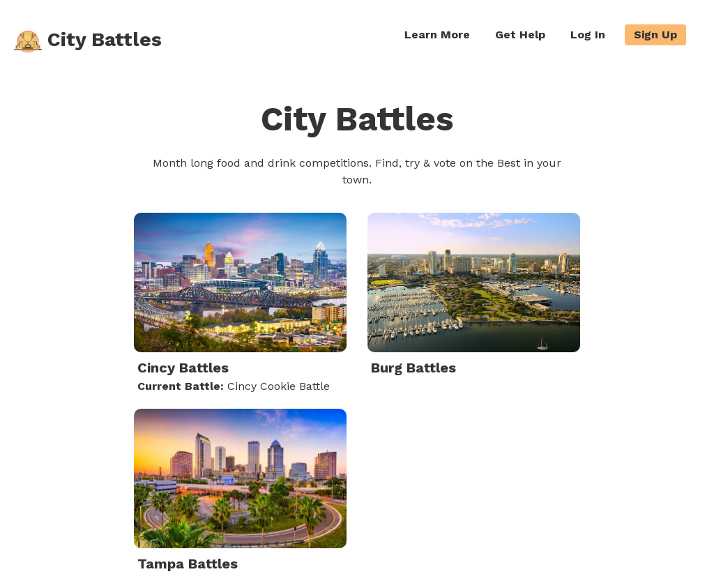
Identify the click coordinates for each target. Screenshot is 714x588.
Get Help (520, 35)
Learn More (437, 35)
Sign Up (655, 35)
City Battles (88, 41)
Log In (588, 35)
